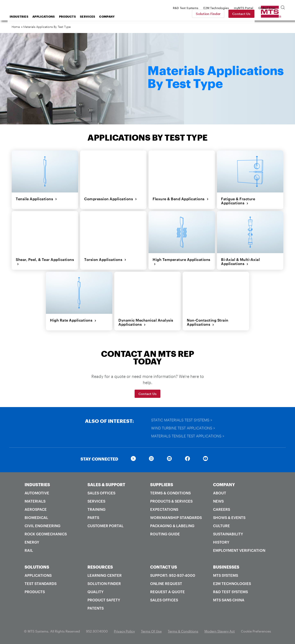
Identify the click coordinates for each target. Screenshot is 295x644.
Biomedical (36, 518)
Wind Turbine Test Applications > (183, 428)
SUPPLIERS (162, 485)
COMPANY (224, 485)
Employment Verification (239, 550)
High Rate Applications (73, 320)
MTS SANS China (229, 600)
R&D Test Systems (230, 592)
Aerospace (36, 509)
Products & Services (171, 501)
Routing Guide (165, 534)
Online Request (166, 584)
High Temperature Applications (182, 262)
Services (120, 16)
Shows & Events (229, 518)
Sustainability (228, 534)
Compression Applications (111, 199)
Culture (221, 526)
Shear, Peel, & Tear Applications (45, 262)
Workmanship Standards (176, 518)
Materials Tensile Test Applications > (188, 436)
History (221, 542)
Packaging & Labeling (172, 526)
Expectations (164, 509)
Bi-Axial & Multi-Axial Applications (240, 262)
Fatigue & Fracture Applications (238, 201)
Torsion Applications (105, 259)
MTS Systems (226, 575)
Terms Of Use (151, 631)
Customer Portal (106, 526)
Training (96, 509)
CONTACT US (164, 567)
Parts (93, 518)
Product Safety (104, 600)
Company (140, 16)
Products (100, 16)
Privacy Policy (124, 631)
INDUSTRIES (37, 485)
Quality (95, 592)
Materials (35, 501)
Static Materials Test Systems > (182, 420)
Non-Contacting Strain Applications (208, 322)
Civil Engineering (43, 526)
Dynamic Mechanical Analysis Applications (146, 322)
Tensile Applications (36, 199)
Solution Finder (237, 14)
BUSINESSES (226, 567)
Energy (32, 542)
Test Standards (41, 584)
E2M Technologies (232, 584)
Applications (76, 16)
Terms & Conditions (170, 493)
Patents (96, 608)
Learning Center (105, 575)
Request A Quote (167, 592)
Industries (52, 16)
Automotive (37, 493)
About (220, 493)
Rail (29, 550)
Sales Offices (101, 493)
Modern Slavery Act (220, 631)
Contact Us (271, 14)
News (218, 501)
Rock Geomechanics (46, 534)
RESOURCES (100, 567)
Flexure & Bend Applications (181, 199)
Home (16, 27)
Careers (222, 509)
